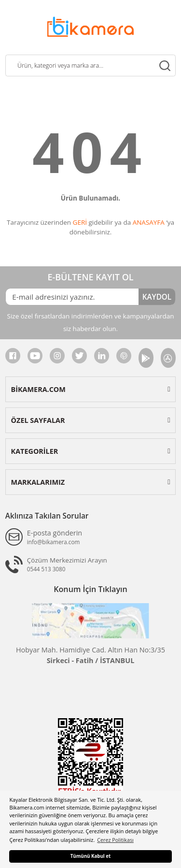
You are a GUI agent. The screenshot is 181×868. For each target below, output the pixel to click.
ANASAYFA (149, 222)
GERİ (80, 222)
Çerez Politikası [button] (115, 840)
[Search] (90, 65)
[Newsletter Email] (72, 297)
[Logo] (90, 26)
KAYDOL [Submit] (157, 297)
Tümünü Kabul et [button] (91, 856)
